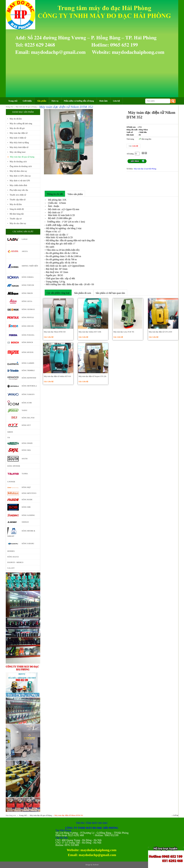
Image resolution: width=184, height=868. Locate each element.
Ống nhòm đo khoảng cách (21, 166)
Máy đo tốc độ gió (17, 128)
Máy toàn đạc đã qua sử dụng (26, 107)
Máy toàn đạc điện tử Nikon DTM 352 (66, 107)
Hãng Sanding (28, 515)
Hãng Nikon (27, 293)
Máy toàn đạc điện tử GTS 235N (160, 332)
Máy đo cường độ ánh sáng (21, 124)
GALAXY (11, 568)
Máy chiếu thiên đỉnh (18, 185)
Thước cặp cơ (16, 219)
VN (9, 438)
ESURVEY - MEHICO (15, 562)
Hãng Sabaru (28, 543)
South (25, 459)
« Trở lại (175, 815)
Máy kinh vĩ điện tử (18, 138)
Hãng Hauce (13, 557)
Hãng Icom (27, 403)
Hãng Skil (26, 450)
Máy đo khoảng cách (18, 162)
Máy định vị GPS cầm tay (20, 176)
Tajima (25, 474)
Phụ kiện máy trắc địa (19, 190)
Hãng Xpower (14, 466)
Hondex (11, 551)
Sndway (25, 522)
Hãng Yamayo (28, 394)
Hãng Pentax (28, 317)
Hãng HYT (26, 425)
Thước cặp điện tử (18, 200)
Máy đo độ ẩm (16, 119)
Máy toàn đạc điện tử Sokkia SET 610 (57, 376)
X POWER (11, 482)
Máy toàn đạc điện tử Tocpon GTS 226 (92, 376)
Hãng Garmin (28, 363)
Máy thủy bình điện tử (19, 147)
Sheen (10, 432)
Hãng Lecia (27, 301)
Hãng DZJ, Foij (28, 418)
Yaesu (25, 410)
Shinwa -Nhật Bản (30, 266)
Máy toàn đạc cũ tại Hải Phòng (145, 169)
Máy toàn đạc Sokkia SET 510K (90, 332)
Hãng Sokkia (28, 277)
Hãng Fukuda (28, 335)
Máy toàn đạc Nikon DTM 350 (55, 332)
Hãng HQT (26, 487)
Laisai (25, 239)
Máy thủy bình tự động (19, 143)
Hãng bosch (27, 342)
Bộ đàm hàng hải (17, 214)
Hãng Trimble (28, 370)
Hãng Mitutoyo (29, 493)
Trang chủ (9, 107)
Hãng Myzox (28, 352)
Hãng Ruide (27, 500)
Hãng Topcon (28, 285)
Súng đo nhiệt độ (17, 209)
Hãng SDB (26, 507)
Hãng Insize (27, 443)
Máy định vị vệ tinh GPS (20, 181)
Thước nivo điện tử (18, 195)
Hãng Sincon (28, 326)
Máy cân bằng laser (18, 152)
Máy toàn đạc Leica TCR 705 (124, 332)
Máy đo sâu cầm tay (18, 223)
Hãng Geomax (28, 309)
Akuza (25, 251)
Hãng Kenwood (29, 378)
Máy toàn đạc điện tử (19, 133)
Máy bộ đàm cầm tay (18, 171)
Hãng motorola (29, 386)
